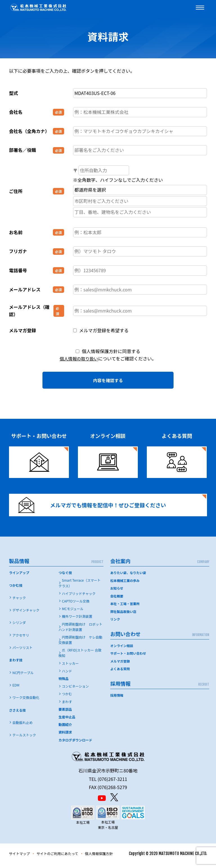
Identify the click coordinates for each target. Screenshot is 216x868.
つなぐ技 (65, 577)
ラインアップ (19, 577)
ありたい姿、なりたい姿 (129, 577)
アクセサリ (21, 640)
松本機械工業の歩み (125, 585)
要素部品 (65, 714)
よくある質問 (120, 672)
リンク (115, 623)
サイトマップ (21, 858)
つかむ (67, 698)
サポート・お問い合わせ (129, 657)
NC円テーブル (23, 677)
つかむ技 (16, 590)
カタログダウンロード (75, 744)
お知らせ (117, 593)
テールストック (24, 740)
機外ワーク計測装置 (77, 621)
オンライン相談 (122, 649)
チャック (19, 602)
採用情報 (117, 698)
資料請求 (65, 737)
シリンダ (19, 627)
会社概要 (117, 600)
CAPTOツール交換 (76, 605)
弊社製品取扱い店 (124, 616)
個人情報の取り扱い (79, 358)
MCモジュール (73, 613)
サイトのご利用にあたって (63, 858)
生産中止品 (67, 721)
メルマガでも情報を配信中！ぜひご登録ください (97, 507)
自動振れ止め (22, 727)
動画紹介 (65, 729)
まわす (67, 706)
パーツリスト (22, 652)
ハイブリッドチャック (79, 598)
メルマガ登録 (120, 665)
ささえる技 (17, 715)
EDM (16, 689)
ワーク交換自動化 (26, 702)
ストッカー (70, 668)
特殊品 (64, 683)
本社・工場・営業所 (125, 608)
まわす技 (16, 665)
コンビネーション (75, 691)
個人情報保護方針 (109, 858)
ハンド (67, 675)
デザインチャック (26, 615)
